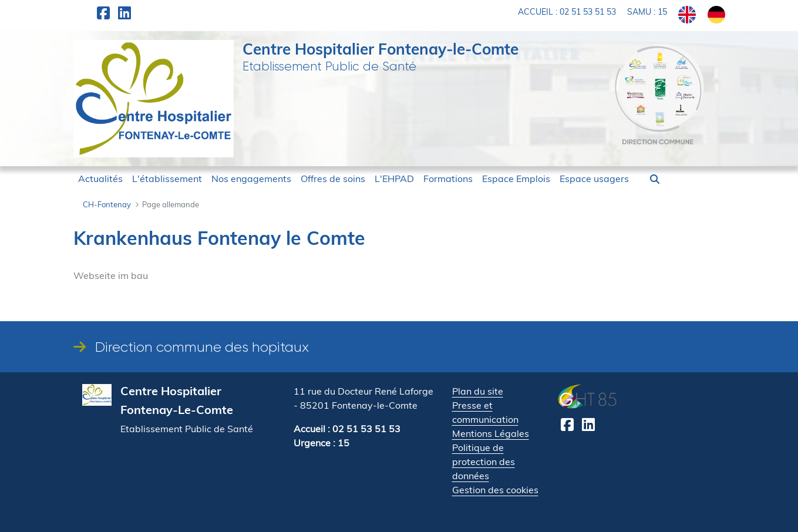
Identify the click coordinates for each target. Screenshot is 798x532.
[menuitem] (100, 179)
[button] (655, 179)
